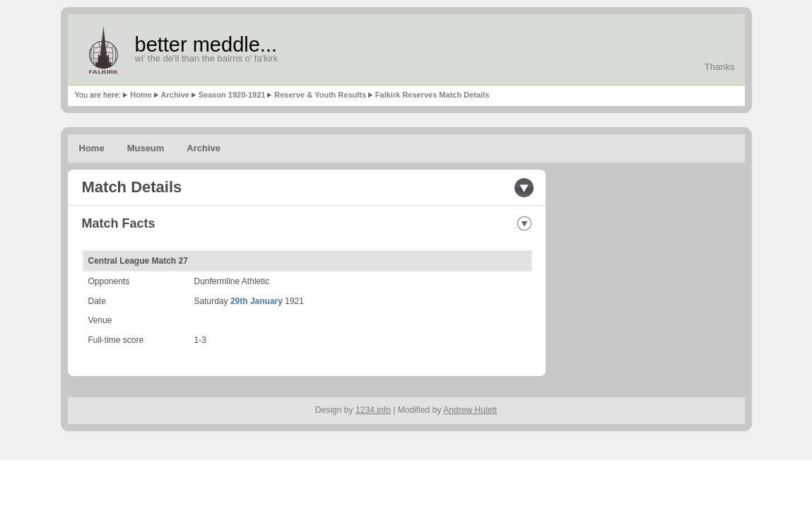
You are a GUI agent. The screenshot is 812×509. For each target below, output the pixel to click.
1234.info (373, 410)
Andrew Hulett (470, 410)
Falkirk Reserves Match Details (432, 95)
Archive (175, 95)
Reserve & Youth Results (320, 95)
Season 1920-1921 (232, 95)
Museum (146, 148)
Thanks (720, 67)
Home (141, 95)
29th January (257, 301)
